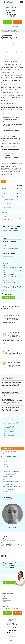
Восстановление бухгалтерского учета (11, 456)
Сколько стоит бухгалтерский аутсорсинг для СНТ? (11, 378)
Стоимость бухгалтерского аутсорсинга (12, 460)
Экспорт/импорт (8, 264)
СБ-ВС (7, 10)
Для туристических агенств (8, 208)
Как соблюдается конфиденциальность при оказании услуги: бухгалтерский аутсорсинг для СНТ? (12, 401)
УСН (8, 181)
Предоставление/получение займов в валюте (13, 268)
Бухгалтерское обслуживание (9, 451)
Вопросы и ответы (7, 600)
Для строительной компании (9, 490)
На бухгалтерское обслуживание (17, 22)
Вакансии (5, 602)
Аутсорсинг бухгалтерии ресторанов (12, 471)
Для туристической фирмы (9, 488)
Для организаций (6, 483)
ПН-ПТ (7, 7)
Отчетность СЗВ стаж (10, 290)
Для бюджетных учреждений (8, 55)
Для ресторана (12, 52)
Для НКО (4, 196)
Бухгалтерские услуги (7, 449)
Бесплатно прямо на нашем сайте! (7, 22)
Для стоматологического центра (9, 49)
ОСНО (4, 181)
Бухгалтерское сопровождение (9, 453)
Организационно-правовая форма (11, 236)
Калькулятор (19, 43)
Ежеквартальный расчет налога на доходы (13, 283)
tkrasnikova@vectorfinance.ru (14, 18)
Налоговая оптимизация (8, 476)
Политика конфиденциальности (10, 608)
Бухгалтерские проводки (8, 485)
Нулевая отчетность (9, 280)
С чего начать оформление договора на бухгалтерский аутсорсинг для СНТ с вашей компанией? (11, 410)
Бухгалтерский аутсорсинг (8, 458)
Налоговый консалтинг (8, 491)
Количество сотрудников (9, 253)
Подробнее (4, 550)
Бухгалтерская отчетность (8, 455)
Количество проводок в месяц (10, 248)
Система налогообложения (10, 241)
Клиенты (5, 605)
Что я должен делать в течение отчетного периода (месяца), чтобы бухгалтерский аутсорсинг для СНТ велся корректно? (12, 385)
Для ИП (3, 43)
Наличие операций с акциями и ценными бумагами (12, 274)
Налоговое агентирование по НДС (13, 271)
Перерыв (8, 9)
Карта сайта (5, 607)
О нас (4, 596)
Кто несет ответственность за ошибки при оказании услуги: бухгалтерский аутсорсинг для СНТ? (11, 393)
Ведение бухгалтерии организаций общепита (12, 486)
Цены (4, 480)
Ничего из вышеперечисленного (12, 276)
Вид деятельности (7, 262)
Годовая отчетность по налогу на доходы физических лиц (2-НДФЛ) (13, 287)
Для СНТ (4, 52)
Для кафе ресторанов (7, 204)
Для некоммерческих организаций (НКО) (12, 481)
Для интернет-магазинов (8, 200)
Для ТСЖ (4, 46)
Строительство (8, 265)
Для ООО (11, 43)
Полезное (5, 603)
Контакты (5, 598)
